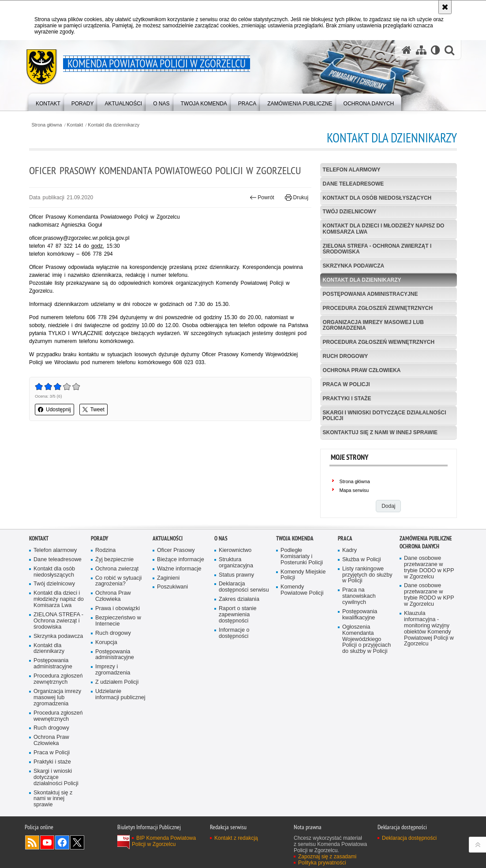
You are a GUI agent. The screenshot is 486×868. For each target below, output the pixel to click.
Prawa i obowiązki (118, 609)
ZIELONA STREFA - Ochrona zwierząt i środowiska (377, 249)
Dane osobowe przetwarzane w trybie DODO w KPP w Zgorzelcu (429, 568)
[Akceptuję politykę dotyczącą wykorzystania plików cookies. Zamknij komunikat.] (445, 7)
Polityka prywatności (322, 863)
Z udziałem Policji (117, 682)
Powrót (262, 197)
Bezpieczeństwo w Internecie (118, 621)
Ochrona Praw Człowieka (362, 370)
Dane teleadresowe (353, 184)
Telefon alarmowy (352, 170)
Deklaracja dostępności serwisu (244, 587)
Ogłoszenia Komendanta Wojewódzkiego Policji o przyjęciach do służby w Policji (366, 639)
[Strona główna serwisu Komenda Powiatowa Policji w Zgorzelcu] (407, 50)
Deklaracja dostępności (409, 838)
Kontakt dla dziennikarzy (114, 125)
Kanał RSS (32, 842)
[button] (449, 50)
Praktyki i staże (347, 399)
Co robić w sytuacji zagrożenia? (118, 581)
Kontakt (75, 125)
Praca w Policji (346, 384)
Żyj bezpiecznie (114, 560)
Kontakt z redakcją (236, 838)
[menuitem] (48, 102)
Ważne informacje (179, 569)
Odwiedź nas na (47, 842)
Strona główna (47, 125)
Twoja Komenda (295, 538)
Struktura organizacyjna (236, 563)
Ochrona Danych (419, 546)
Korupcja (106, 643)
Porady (99, 538)
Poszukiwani (172, 587)
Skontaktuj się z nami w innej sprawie (380, 432)
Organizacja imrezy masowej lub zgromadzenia (373, 325)
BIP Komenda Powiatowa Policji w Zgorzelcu (164, 841)
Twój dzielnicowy (350, 212)
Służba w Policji (362, 560)
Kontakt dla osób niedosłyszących (377, 198)
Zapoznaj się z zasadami (327, 857)
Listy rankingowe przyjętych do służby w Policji (367, 575)
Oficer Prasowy (176, 550)
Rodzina (105, 550)
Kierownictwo (235, 550)
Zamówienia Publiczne (426, 538)
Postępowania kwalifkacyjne (360, 615)
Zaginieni (168, 578)
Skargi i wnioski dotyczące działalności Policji (385, 415)
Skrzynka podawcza (354, 266)
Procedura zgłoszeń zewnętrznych (378, 308)
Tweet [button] (93, 410)
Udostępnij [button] (54, 410)
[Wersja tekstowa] (436, 50)
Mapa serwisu (354, 490)
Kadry (350, 550)
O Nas (221, 538)
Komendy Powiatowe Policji (302, 590)
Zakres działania (239, 599)
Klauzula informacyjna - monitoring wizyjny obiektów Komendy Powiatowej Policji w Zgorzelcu (429, 629)
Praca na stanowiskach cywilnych (359, 596)
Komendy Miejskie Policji (303, 575)
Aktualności (168, 538)
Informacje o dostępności (234, 633)
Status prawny (236, 575)
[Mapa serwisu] (421, 50)
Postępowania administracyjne (370, 294)
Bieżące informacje (181, 560)
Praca (345, 538)
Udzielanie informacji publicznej (120, 695)
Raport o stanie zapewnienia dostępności (238, 615)
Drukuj (297, 197)
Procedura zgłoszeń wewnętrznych (379, 342)
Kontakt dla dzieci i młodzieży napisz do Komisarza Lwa (384, 229)
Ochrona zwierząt (117, 569)
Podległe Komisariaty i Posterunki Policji (302, 557)
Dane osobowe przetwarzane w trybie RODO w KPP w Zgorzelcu (429, 595)
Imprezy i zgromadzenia (113, 670)
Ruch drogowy (346, 356)
